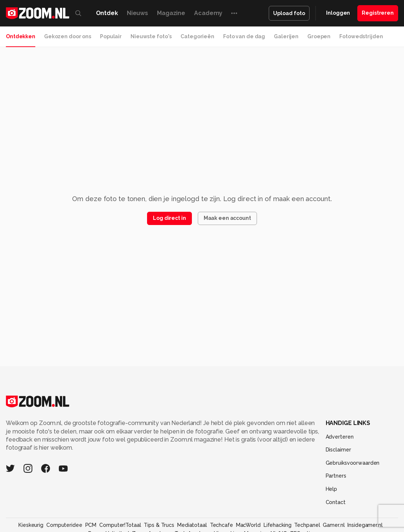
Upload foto (289, 13)
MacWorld (248, 525)
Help (332, 489)
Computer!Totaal (120, 525)
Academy (208, 13)
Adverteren (340, 437)
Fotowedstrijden (361, 36)
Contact (336, 502)
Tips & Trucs (159, 525)
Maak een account (227, 218)
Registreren (378, 13)
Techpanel (307, 525)
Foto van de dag (244, 36)
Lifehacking (278, 525)
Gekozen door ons (68, 36)
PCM (91, 525)
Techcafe (221, 525)
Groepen (319, 36)
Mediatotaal (192, 525)
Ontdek (107, 13)
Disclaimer (338, 450)
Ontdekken (21, 36)
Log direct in (169, 218)
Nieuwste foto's (151, 36)
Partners (336, 476)
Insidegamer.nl (365, 525)
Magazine (171, 13)
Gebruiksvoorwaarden (353, 463)
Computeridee (64, 525)
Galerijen (286, 36)
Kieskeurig (31, 525)
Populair (111, 36)
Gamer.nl (334, 525)
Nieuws (137, 13)
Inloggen (338, 13)
